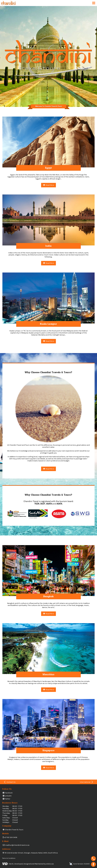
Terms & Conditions (9, 858)
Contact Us (10, 782)
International (87, 782)
